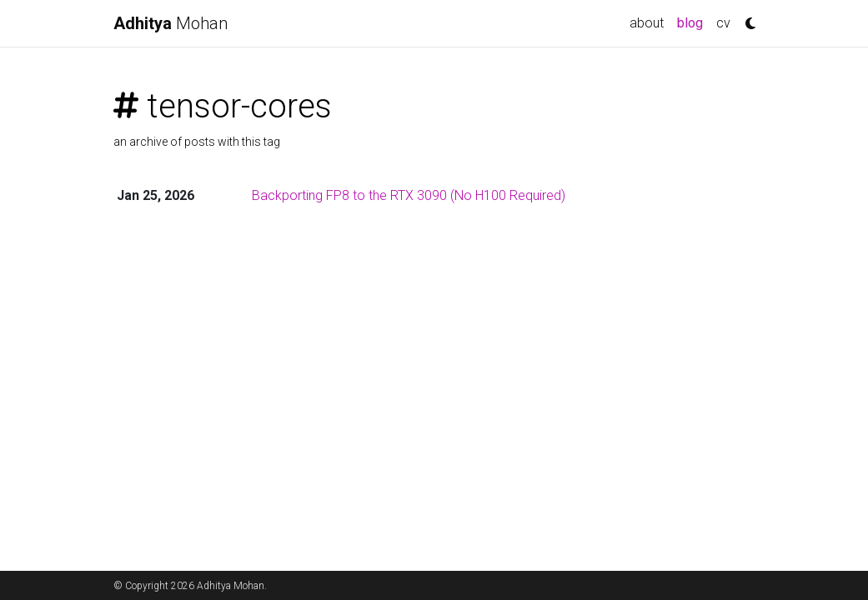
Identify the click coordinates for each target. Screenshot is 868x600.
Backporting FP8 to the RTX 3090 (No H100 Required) (409, 195)
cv (723, 23)
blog (693, 22)
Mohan (171, 23)
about (647, 23)
